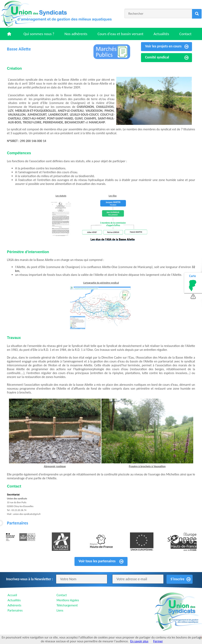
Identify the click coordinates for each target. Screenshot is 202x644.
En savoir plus (139, 641)
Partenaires (15, 610)
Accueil (12, 595)
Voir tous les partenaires (97, 561)
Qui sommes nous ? (39, 34)
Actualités (161, 34)
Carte (193, 276)
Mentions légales (68, 600)
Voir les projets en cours (163, 46)
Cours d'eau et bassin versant (120, 34)
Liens (60, 610)
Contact (185, 34)
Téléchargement (67, 605)
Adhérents (14, 605)
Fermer (158, 641)
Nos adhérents (76, 34)
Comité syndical (157, 57)
